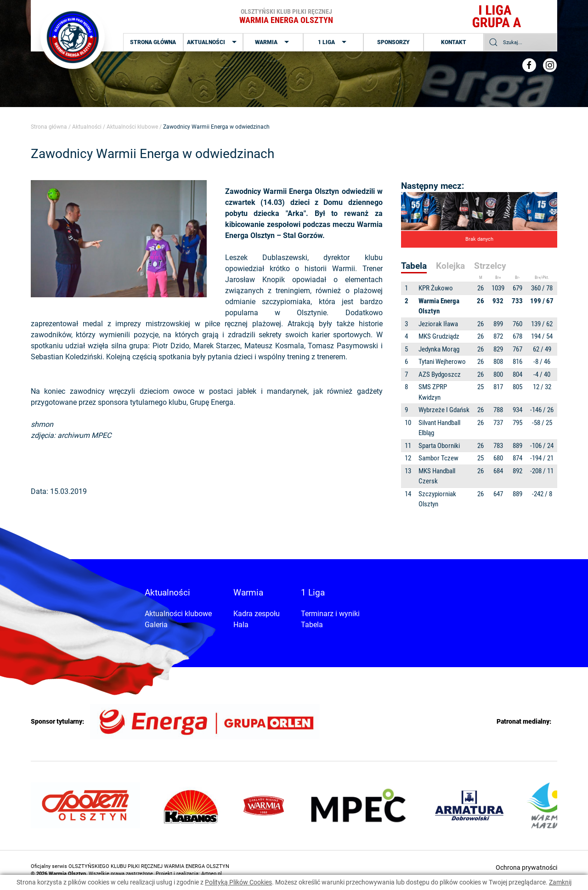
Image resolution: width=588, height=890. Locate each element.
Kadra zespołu (257, 614)
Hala (241, 625)
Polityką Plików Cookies (238, 882)
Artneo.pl (212, 874)
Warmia (273, 42)
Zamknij (560, 882)
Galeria (156, 625)
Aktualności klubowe (132, 127)
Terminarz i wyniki (330, 614)
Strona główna (153, 42)
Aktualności (213, 42)
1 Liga (333, 42)
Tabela (312, 625)
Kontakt (454, 42)
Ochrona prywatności (526, 867)
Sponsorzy (393, 42)
